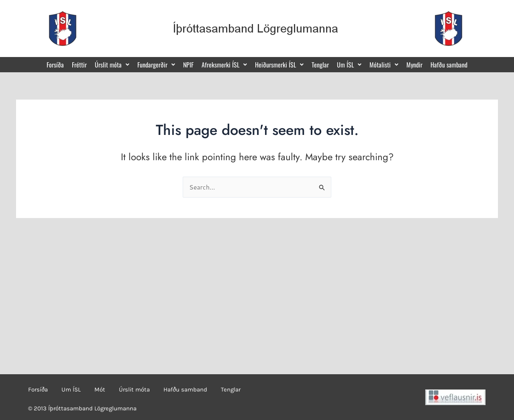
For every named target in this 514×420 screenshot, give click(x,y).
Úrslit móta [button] (112, 65)
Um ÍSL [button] (349, 65)
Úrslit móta (134, 389)
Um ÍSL (71, 389)
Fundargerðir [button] (156, 65)
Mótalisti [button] (384, 65)
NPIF (188, 65)
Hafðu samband (449, 65)
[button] (112, 65)
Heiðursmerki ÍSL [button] (279, 65)
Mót (100, 389)
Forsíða (55, 65)
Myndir (414, 65)
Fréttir (79, 65)
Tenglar (320, 65)
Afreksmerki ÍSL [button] (224, 65)
